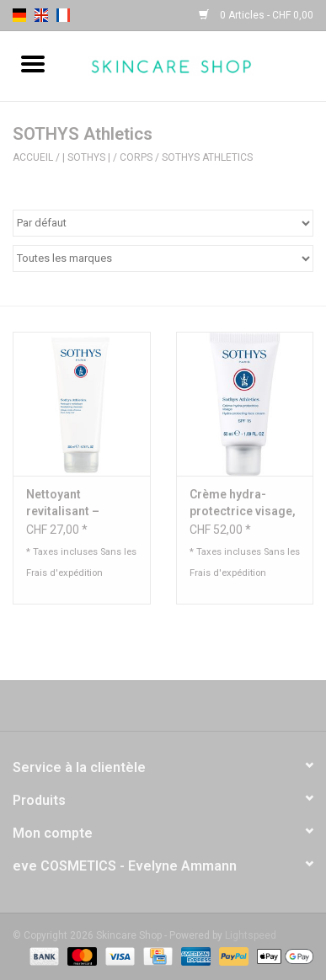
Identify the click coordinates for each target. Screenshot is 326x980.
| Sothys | (86, 157)
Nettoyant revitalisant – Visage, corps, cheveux (67, 503)
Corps (136, 157)
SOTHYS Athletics (207, 157)
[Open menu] (33, 63)
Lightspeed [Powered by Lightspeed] (251, 935)
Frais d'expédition (64, 573)
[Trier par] (163, 223)
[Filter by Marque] (163, 258)
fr (63, 15)
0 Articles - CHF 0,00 (256, 15)
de (19, 15)
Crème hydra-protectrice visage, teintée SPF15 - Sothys (243, 503)
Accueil (33, 157)
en (41, 15)
